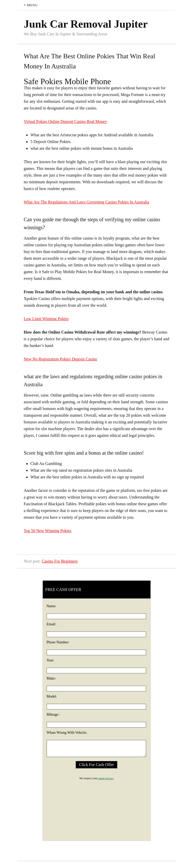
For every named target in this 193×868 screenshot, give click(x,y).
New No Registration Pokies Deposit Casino (60, 359)
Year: (51, 660)
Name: (51, 606)
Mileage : (53, 715)
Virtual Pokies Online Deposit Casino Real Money (65, 121)
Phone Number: (58, 642)
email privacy (106, 778)
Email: (51, 624)
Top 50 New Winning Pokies (48, 531)
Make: (51, 678)
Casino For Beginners (60, 561)
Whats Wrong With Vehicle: (67, 733)
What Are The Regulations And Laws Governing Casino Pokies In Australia (86, 202)
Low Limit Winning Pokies (46, 319)
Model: (52, 696)
